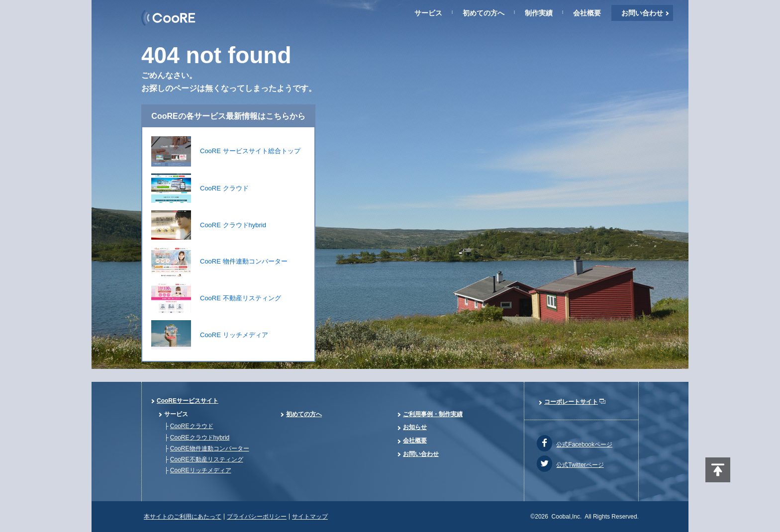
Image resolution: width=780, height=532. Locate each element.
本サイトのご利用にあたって (183, 517)
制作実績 (539, 13)
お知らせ (415, 427)
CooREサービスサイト (188, 401)
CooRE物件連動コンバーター (210, 448)
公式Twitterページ (580, 465)
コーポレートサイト (571, 402)
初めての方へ (484, 13)
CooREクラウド (192, 426)
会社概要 (587, 13)
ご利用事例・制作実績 (433, 414)
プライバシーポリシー (257, 517)
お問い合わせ (642, 13)
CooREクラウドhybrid (200, 438)
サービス (428, 13)
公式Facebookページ (584, 444)
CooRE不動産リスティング (207, 459)
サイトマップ (310, 517)
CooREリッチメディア (201, 470)
